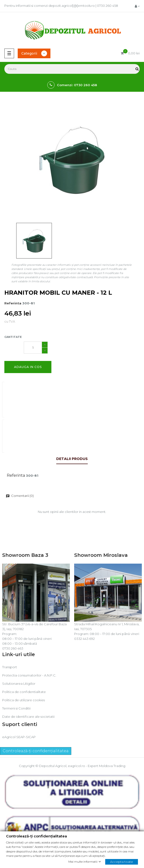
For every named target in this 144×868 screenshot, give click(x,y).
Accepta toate (122, 861)
